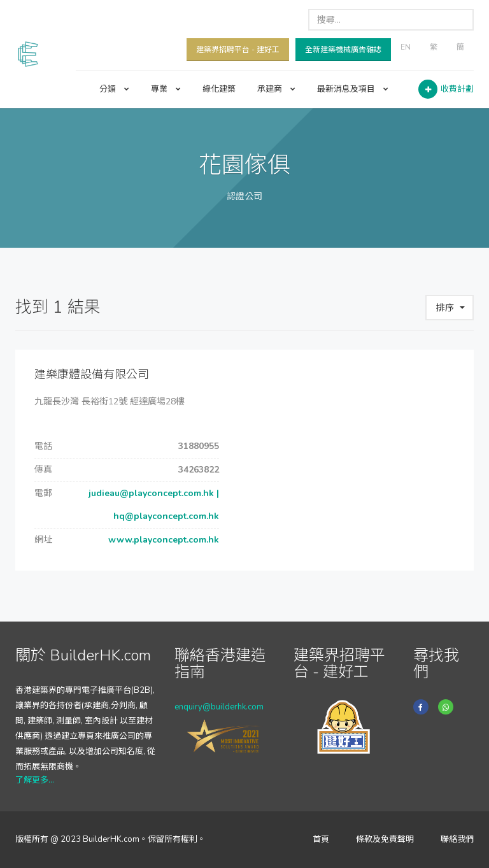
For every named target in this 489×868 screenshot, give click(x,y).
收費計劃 (457, 89)
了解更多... (35, 780)
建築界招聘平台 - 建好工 (238, 50)
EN (406, 47)
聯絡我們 (457, 839)
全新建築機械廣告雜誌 (343, 50)
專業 (166, 89)
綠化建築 (219, 89)
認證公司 (244, 196)
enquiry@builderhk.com (219, 707)
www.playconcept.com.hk (162, 540)
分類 (114, 89)
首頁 (321, 839)
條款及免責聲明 (385, 839)
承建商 (276, 89)
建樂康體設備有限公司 (92, 374)
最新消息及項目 (353, 89)
